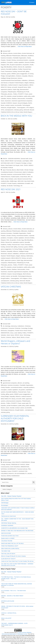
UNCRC (30, 473)
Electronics (4, 331)
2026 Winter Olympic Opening (9, 523)
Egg (2, 67)
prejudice (9, 96)
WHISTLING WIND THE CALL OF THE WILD (12, 543)
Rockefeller (29, 98)
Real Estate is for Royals (12, 165)
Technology (17, 186)
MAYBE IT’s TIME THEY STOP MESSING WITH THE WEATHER (17, 531)
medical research (13, 85)
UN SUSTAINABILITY (21, 473)
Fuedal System (15, 177)
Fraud (3, 71)
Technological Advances (25, 276)
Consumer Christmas (14, 328)
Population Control (6, 471)
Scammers (8, 101)
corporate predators (29, 387)
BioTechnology (7, 462)
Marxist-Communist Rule (24, 179)
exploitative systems (18, 242)
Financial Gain (27, 69)
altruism (10, 53)
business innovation (6, 58)
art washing (26, 383)
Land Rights (26, 161)
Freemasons (8, 71)
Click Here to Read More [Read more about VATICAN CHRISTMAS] (12, 319)
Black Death (20, 170)
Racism (9, 98)
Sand (8, 335)
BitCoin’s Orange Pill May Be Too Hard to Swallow (14, 556)
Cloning (13, 60)
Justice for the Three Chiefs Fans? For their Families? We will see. (17, 561)
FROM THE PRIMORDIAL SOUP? (10, 546)
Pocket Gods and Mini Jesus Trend (10, 536)
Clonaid (8, 60)
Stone (21, 335)
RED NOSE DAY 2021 (11, 189)
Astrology (8, 326)
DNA (8, 65)
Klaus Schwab (9, 179)
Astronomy (14, 326)
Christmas (28, 326)
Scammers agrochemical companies (22, 101)
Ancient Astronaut (27, 53)
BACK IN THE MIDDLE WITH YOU (16, 116)
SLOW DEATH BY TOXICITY (8, 559)
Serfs (22, 165)
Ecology (30, 328)
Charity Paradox (5, 387)
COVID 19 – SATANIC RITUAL (9, 613)
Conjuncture (4, 328)
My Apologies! (5, 505)
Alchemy (5, 53)
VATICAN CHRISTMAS (11, 287)
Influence (31, 76)
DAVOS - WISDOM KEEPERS (11, 159)
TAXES (26, 165)
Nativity (20, 333)
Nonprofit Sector (22, 87)
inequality (25, 76)
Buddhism (31, 56)
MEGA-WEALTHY (16, 258)
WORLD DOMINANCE (13, 476)
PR (5, 96)
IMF (29, 177)
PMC (29, 469)
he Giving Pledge (17, 249)
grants (9, 74)
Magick (26, 83)
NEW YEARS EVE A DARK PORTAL (10, 549)
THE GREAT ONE (6, 551)
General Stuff (6, 51)
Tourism (3, 337)
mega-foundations (24, 85)
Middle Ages (13, 181)
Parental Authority (22, 469)
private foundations (18, 96)
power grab (25, 403)
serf (32, 183)
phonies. (10, 94)
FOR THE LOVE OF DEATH (8, 554)
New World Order (29, 181)
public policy (27, 96)
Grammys (4, 74)
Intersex (20, 78)
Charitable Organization (19, 58)
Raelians (14, 98)
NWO (29, 87)
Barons (14, 170)
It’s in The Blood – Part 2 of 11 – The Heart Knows (14, 591)
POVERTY (21, 94)
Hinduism (19, 76)
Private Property (12, 183)
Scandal (3, 103)
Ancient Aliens (17, 53)
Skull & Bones (27, 274)
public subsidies (30, 405)
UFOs (3, 110)
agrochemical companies (10, 383)
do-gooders (26, 65)
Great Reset (24, 177)
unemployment (9, 110)
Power (26, 94)
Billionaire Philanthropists (13, 56)
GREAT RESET (9, 161)
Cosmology (24, 328)
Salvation (3, 335)
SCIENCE (9, 103)
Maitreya (32, 83)
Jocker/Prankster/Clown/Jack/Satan (11, 80)
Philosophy (4, 94)
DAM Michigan (5, 503)
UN (21, 186)
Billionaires (24, 56)
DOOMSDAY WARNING (7, 526)
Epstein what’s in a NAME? (8, 538)
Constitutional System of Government (11, 172)
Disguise (3, 65)
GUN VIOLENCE (15, 467)
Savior (12, 335)
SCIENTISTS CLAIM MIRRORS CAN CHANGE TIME (14, 528)
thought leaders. (12, 108)
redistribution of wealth (24, 183)
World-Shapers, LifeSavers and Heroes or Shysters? (15, 342)
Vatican (14, 337)
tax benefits (18, 105)
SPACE (17, 335)
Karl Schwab (18, 161)
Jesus (12, 333)
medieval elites (5, 181)
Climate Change (29, 170)
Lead (15, 333)
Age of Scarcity (7, 170)
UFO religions (30, 108)
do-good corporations (16, 65)
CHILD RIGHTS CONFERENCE (21, 462)
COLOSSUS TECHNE (7, 541)
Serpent (15, 103)
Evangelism (11, 331)
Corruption (10, 62)
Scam (2, 101)
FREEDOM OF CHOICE (18, 464)
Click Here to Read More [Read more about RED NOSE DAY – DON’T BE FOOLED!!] (25, 46)
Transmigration (21, 108)
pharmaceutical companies (14, 401)
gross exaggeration (22, 74)
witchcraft (26, 110)
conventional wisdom (22, 60)
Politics (15, 94)
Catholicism (21, 326)
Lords (15, 179)
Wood (18, 337)
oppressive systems (6, 89)
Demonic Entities (30, 62)
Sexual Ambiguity (22, 103)
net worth (15, 87)
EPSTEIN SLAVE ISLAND (8, 601)
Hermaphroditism (10, 76)
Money (9, 87)
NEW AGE (21, 181)
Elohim (15, 67)
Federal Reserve (6, 177)
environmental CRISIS (19, 174)
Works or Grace (25, 337)
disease (8, 464)
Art (4, 326)
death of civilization (28, 172)
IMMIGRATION (5, 333)
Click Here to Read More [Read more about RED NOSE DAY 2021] (20, 222)
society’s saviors (10, 105)
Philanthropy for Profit (23, 92)
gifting (27, 71)
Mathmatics (4, 85)
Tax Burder (10, 186)
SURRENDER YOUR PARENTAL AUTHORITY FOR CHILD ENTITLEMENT (15, 418)
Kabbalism (25, 80)
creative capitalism (19, 62)
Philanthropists (12, 92)
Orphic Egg (16, 89)
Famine (29, 174)
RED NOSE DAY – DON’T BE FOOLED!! (14, 13)
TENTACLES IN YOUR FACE (9, 516)
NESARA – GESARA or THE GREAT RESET (12, 596)
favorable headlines (12, 69)
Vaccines (3, 476)
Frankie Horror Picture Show (23, 331)
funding (15, 71)
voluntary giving (18, 110)
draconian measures (7, 174)
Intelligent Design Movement (9, 78)
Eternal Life (21, 67)
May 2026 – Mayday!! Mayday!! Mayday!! (11, 496)
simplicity (3, 186)
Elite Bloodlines (8, 67)
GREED (14, 74)
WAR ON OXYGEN (6, 533)
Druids (32, 65)
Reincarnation (21, 98)
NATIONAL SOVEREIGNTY (9, 469)
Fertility (20, 69)
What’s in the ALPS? (6, 618)
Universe (9, 337)
